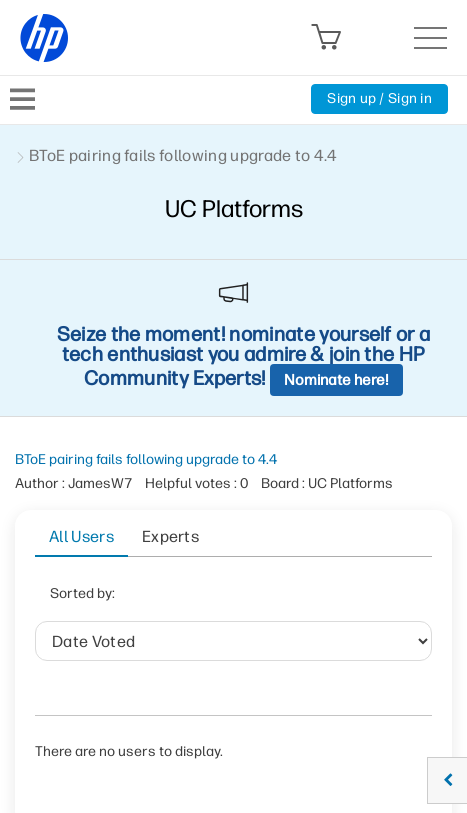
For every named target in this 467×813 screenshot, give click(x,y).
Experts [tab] (170, 536)
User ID (293, 599)
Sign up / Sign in (379, 98)
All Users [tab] (81, 536)
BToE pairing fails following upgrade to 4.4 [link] (183, 155)
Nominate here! (336, 380)
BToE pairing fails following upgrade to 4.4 (146, 459)
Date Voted (197, 599)
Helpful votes (185, 649)
